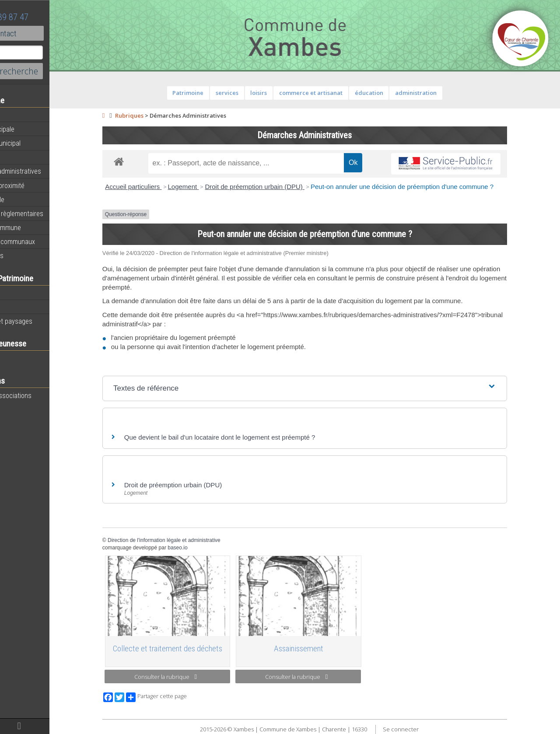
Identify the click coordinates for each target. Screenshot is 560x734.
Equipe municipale (33, 129)
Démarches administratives (46, 171)
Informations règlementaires (47, 213)
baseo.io (201, 548)
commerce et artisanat (334, 93)
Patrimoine (23, 293)
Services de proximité (38, 185)
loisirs (282, 93)
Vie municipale (28, 199)
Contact (48, 33)
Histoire (18, 307)
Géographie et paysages (42, 321)
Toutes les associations (42, 395)
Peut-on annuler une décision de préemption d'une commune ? (426, 187)
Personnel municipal (36, 143)
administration (439, 93)
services (251, 93)
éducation (392, 93)
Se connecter (424, 729)
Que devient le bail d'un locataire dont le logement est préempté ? (243, 437)
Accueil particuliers (157, 187)
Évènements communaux (43, 241)
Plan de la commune (36, 227)
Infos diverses (28, 255)
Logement (207, 187)
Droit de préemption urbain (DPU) (278, 187)
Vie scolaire (24, 358)
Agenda (18, 115)
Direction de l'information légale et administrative (188, 540)
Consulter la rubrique (189, 677)
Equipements (26, 157)
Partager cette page (180, 697)
